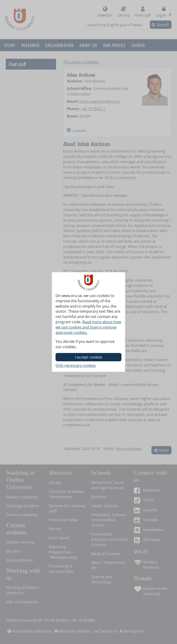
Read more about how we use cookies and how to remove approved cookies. (88, 327)
